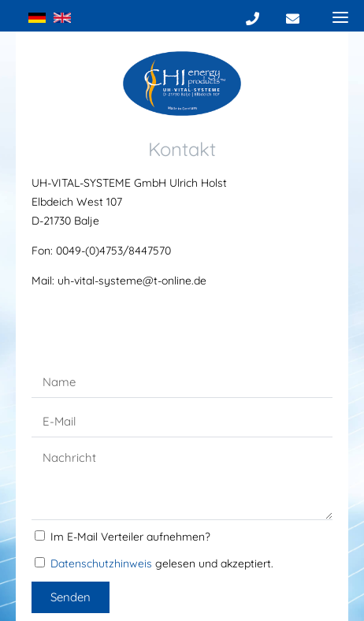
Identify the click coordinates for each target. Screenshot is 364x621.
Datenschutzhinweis (101, 563)
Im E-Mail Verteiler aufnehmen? (130, 537)
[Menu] (340, 17)
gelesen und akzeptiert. (162, 563)
